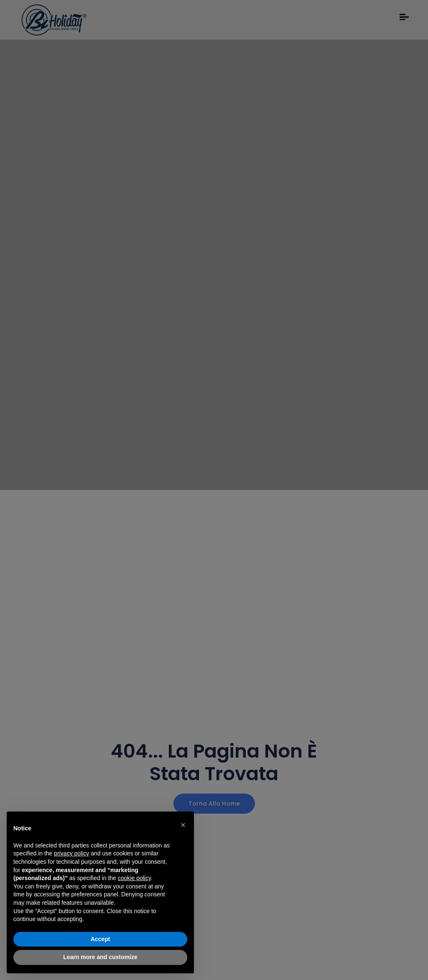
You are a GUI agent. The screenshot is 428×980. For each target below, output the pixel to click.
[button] (183, 825)
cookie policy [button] (134, 878)
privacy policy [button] (71, 853)
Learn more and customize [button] (100, 957)
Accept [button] (101, 939)
